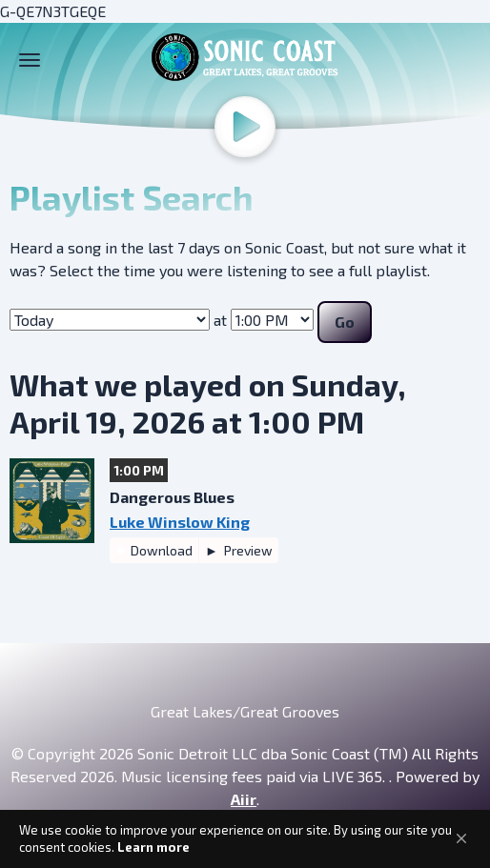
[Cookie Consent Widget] (245, 839)
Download (162, 550)
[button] (461, 838)
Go (345, 322)
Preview (247, 550)
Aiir (244, 799)
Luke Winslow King (180, 522)
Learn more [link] (153, 847)
